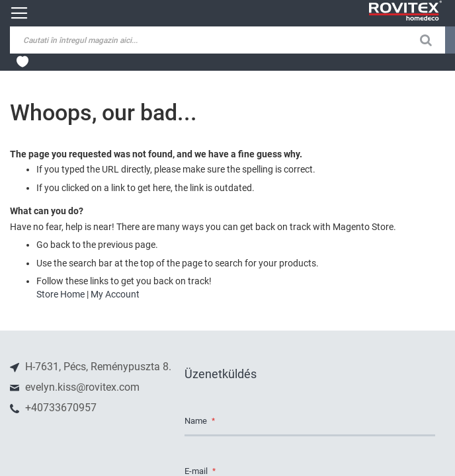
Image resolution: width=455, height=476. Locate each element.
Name (197, 421)
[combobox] (112, 40)
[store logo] (405, 11)
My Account (115, 294)
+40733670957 (60, 408)
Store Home (61, 294)
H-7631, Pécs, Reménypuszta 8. (97, 367)
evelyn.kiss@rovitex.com (81, 387)
